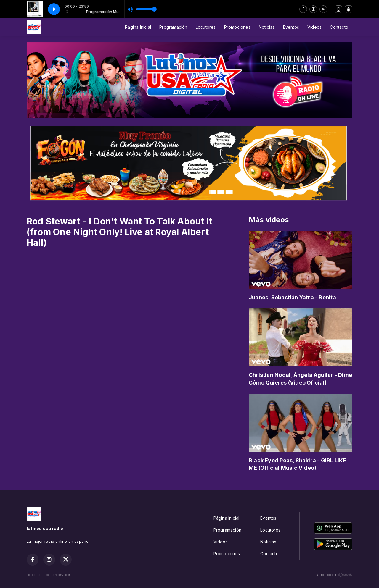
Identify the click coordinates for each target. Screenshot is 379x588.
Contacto (339, 27)
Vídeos (314, 27)
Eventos (291, 27)
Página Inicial (138, 27)
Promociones (237, 27)
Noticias (267, 27)
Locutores (206, 27)
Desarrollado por (332, 575)
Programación (173, 27)
